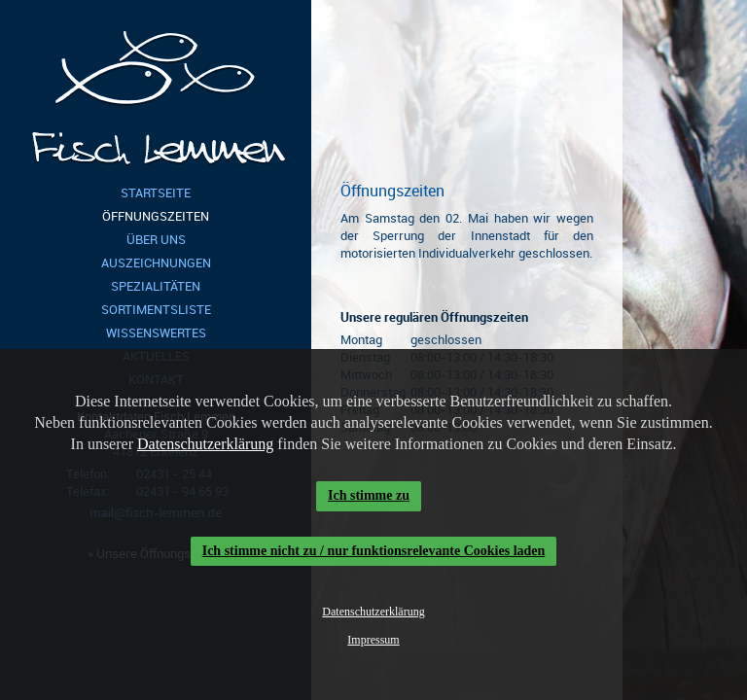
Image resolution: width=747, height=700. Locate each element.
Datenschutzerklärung (205, 444)
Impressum (373, 640)
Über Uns (156, 240)
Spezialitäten (156, 286)
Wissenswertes (156, 333)
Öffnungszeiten (156, 216)
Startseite (156, 193)
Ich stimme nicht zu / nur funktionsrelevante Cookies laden (374, 551)
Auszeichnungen (156, 263)
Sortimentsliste (156, 310)
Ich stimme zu (369, 495)
